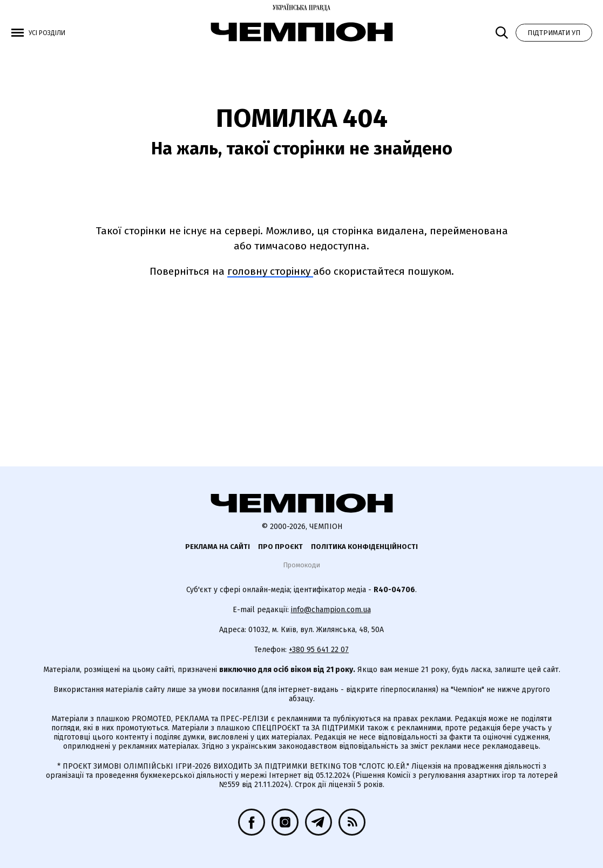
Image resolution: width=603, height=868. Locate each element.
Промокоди (301, 565)
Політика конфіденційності (364, 547)
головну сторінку (270, 271)
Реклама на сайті (218, 547)
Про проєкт (280, 547)
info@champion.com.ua (331, 610)
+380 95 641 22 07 (319, 650)
